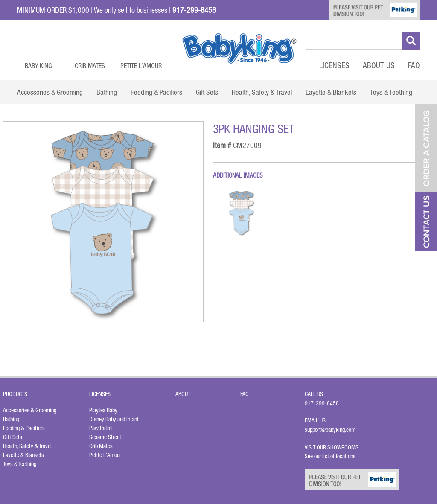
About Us (379, 65)
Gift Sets (13, 437)
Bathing (11, 419)
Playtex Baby (103, 410)
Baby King (38, 66)
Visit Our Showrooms (333, 447)
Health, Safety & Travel (27, 446)
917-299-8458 (322, 403)
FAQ (414, 65)
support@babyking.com (330, 430)
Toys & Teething (20, 464)
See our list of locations (330, 456)
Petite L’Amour (141, 66)
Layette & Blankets (23, 455)
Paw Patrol (101, 428)
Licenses (334, 65)
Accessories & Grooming (30, 410)
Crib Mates (90, 66)
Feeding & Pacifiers (24, 428)
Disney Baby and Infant (114, 419)
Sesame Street (105, 437)
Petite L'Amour (105, 455)
